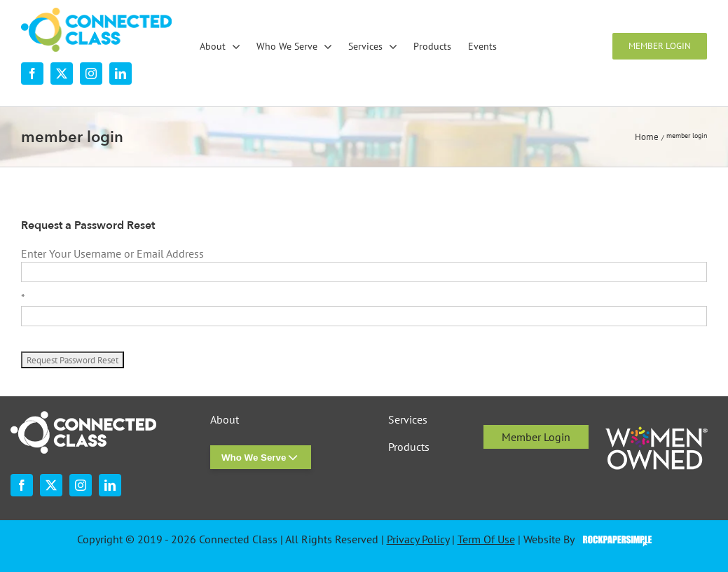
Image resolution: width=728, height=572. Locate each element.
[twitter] (62, 74)
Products (409, 447)
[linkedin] (121, 74)
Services (408, 420)
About (225, 420)
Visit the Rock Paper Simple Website (614, 540)
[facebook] (32, 74)
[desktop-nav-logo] (96, 13)
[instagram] (91, 74)
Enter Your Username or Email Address (112, 253)
